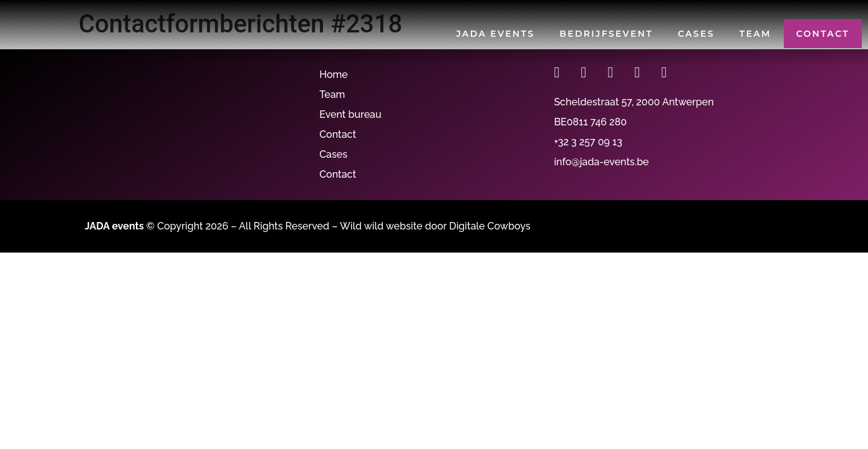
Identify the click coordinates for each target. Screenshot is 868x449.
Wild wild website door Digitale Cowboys (435, 226)
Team (755, 34)
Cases (696, 34)
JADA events (495, 34)
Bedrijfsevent (606, 34)
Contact (823, 34)
